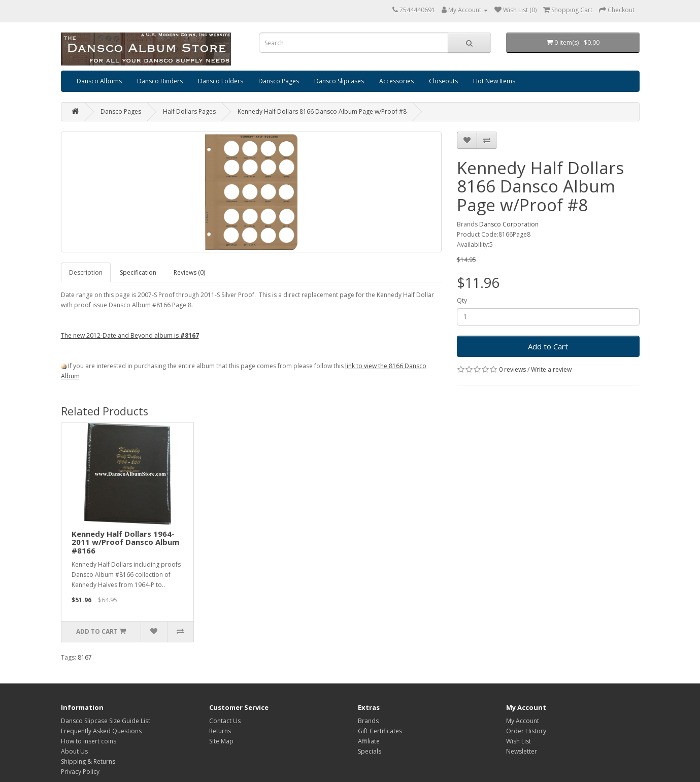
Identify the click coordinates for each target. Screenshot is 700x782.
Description (86, 272)
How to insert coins (89, 741)
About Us (74, 751)
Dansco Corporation (509, 224)
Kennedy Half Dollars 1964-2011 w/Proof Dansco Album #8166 (125, 542)
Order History (526, 731)
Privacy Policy (80, 772)
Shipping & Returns (88, 761)
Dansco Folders (221, 81)
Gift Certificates (380, 731)
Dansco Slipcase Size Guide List (106, 721)
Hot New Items (494, 81)
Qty (462, 300)
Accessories (396, 81)
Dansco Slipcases (339, 81)
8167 (85, 657)
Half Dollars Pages (189, 111)
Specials (370, 751)
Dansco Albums (99, 81)
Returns (220, 731)
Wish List (519, 741)
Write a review (551, 369)
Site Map (221, 741)
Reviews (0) (189, 272)
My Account (523, 721)
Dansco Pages (279, 81)
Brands (368, 721)
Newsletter (522, 751)
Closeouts (443, 81)
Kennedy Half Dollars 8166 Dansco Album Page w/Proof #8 (322, 111)
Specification (138, 272)
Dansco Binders (160, 81)
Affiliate (369, 741)
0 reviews (512, 369)
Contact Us (225, 721)
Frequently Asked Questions (101, 731)
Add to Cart (548, 346)
